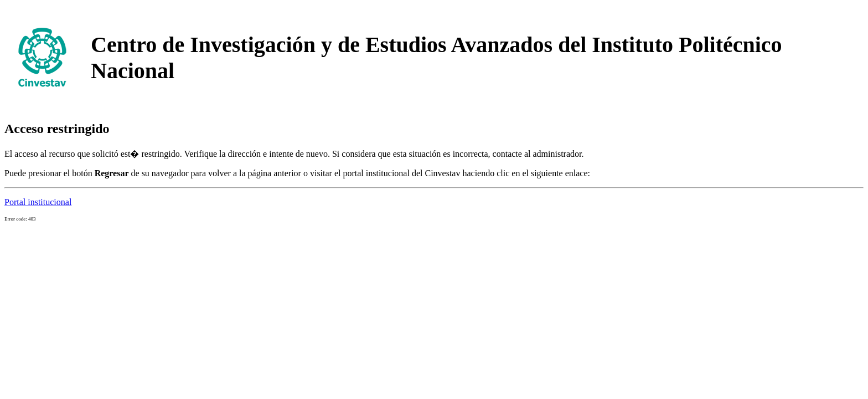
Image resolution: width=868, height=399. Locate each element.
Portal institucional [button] (38, 202)
